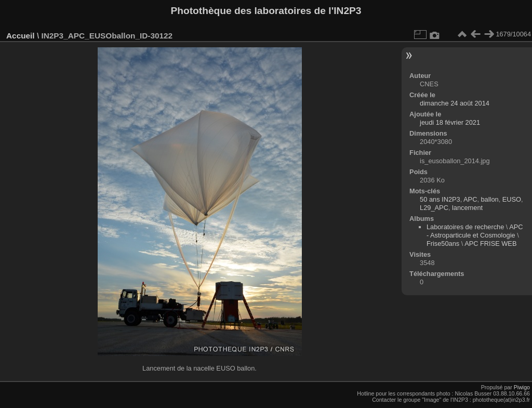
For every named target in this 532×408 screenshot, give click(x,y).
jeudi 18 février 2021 (450, 122)
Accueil (21, 36)
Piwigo (522, 387)
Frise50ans (443, 244)
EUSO (512, 199)
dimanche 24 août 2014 (455, 103)
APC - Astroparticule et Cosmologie (475, 231)
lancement (467, 208)
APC (470, 199)
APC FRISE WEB (490, 244)
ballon (490, 199)
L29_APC (434, 208)
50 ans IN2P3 (440, 199)
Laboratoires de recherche (465, 227)
